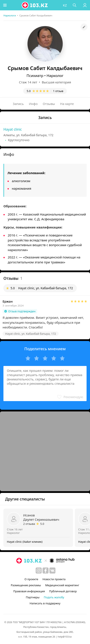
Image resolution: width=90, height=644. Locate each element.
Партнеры (33, 597)
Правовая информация (29, 591)
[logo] (35, 5)
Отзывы (49, 104)
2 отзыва (29, 524)
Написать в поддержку (45, 603)
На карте (67, 104)
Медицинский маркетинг (62, 585)
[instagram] (39, 571)
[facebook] (46, 571)
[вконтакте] (52, 571)
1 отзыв (58, 91)
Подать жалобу (54, 597)
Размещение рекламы (26, 585)
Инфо (33, 104)
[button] (5, 5)
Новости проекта (54, 579)
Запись (18, 104)
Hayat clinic (13, 129)
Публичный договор (63, 591)
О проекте (31, 579)
